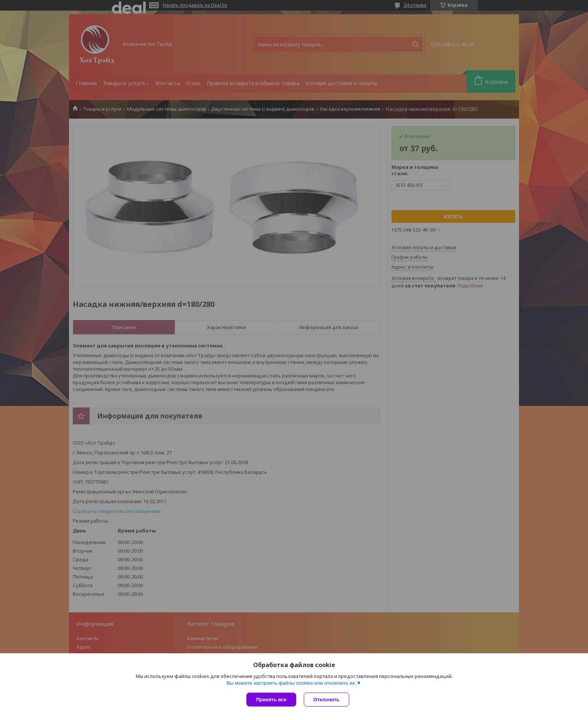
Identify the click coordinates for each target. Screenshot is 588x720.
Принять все (271, 700)
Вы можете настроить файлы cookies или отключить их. (291, 683)
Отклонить (326, 700)
